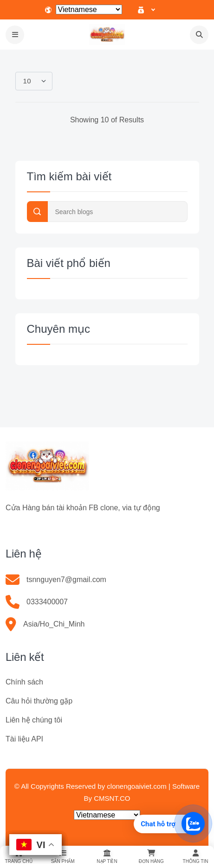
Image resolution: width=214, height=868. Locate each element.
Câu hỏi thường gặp (39, 701)
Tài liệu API (24, 739)
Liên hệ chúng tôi (34, 720)
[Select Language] (89, 10)
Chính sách (24, 682)
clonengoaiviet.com (136, 786)
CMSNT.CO (112, 798)
